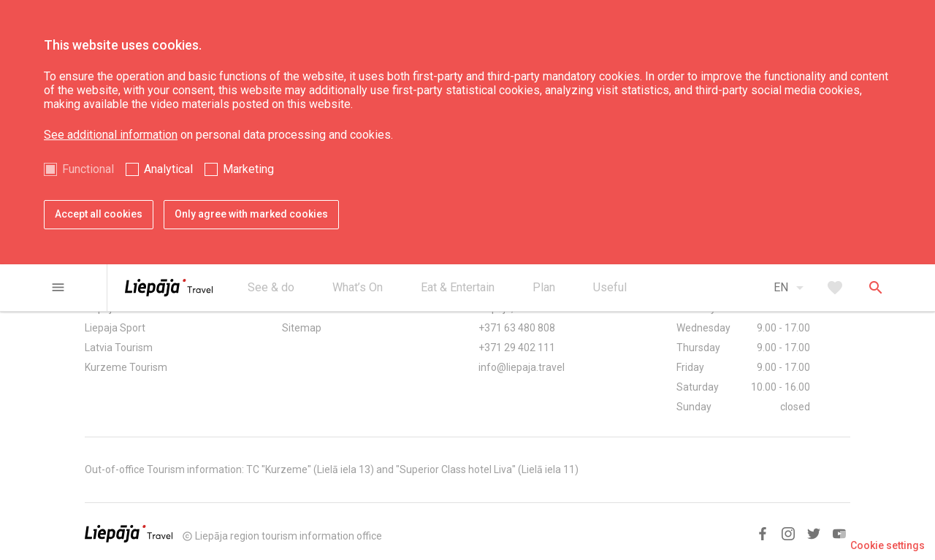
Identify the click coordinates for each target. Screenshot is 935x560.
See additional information (111, 135)
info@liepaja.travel (522, 367)
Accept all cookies (99, 214)
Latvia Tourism (119, 348)
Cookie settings (888, 545)
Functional (88, 169)
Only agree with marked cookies (251, 214)
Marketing (248, 169)
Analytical (168, 169)
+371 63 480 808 (517, 328)
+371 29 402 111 (517, 348)
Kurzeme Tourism (126, 367)
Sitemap (302, 328)
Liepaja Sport (115, 328)
